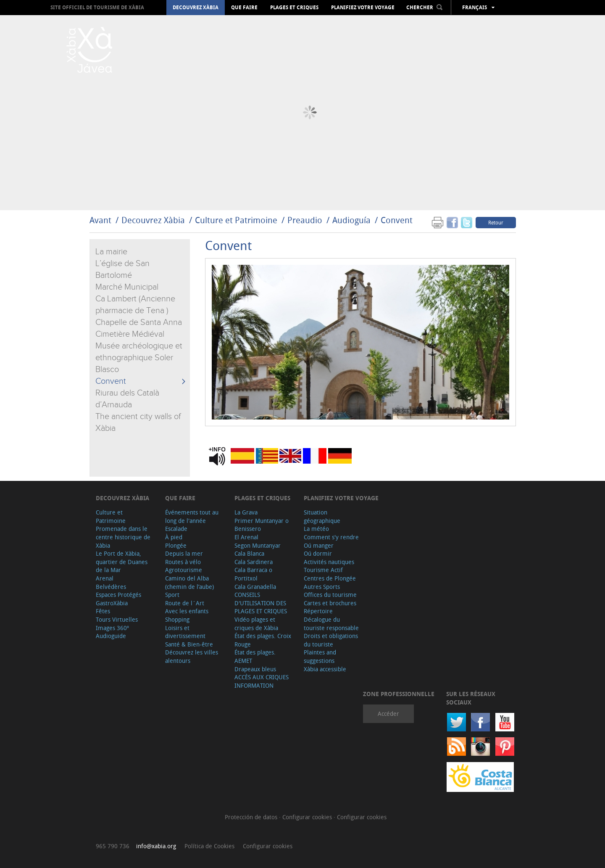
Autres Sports (322, 587)
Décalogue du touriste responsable (331, 624)
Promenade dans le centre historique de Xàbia (123, 537)
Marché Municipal (127, 287)
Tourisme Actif (323, 570)
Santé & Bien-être (189, 644)
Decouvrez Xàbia (196, 8)
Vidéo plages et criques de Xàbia (256, 624)
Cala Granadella (255, 587)
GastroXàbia (112, 603)
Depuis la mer (184, 553)
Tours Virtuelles (117, 619)
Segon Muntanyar (258, 545)
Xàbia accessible (325, 669)
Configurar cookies (308, 817)
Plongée (176, 545)
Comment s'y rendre (331, 537)
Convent (397, 220)
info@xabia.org (156, 846)
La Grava (246, 512)
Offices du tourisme (330, 595)
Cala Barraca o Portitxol (253, 574)
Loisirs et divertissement (185, 632)
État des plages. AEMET (255, 656)
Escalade (176, 529)
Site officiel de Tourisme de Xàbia (97, 7)
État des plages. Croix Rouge (263, 640)
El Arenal (246, 537)
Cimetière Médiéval (130, 334)
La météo (316, 529)
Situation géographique (322, 516)
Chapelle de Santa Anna (139, 322)
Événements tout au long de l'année (192, 516)
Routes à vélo (183, 562)
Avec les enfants (187, 611)
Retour (496, 222)
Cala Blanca (249, 553)
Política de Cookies (209, 846)
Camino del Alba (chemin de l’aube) (189, 582)
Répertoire (318, 611)
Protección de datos (252, 817)
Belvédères (111, 587)
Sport (172, 595)
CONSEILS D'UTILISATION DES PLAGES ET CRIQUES (261, 603)
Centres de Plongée (330, 578)
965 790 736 (113, 846)
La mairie (111, 252)
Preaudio (305, 220)
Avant (100, 220)
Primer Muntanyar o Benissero (262, 525)
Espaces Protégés (118, 595)
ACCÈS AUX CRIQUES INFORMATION (262, 681)
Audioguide (111, 636)
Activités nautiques (329, 562)
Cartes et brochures (330, 603)
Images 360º (112, 628)
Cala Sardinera (254, 562)
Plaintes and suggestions (320, 656)
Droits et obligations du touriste (331, 640)
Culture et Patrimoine (236, 220)
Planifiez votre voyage (363, 8)
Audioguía (351, 220)
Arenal (105, 578)
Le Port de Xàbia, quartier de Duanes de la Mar (122, 562)
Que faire (244, 8)
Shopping (177, 619)
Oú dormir (318, 553)
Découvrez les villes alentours (192, 656)
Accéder (388, 714)
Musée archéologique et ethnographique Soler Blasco (139, 358)
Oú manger (319, 545)
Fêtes (103, 611)
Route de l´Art (185, 603)
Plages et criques (294, 8)
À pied (174, 537)
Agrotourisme (184, 570)
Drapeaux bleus (255, 669)
